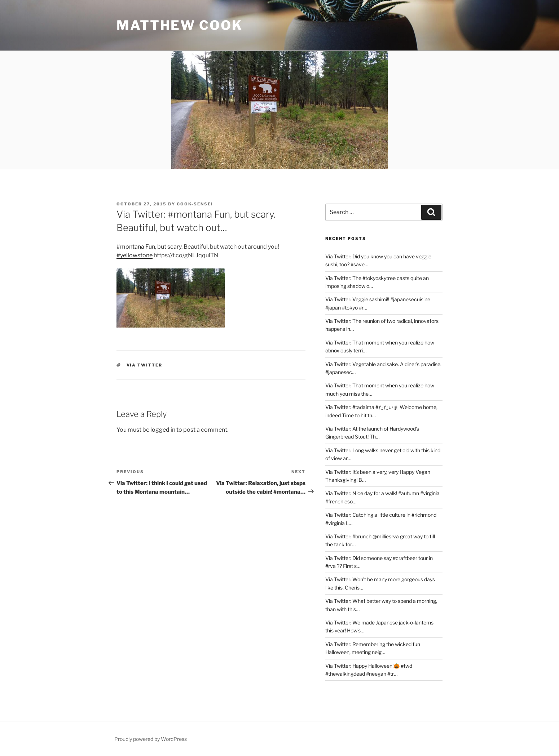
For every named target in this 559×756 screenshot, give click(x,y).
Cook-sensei (195, 204)
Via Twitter (145, 365)
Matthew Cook (180, 25)
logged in (163, 430)
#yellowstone (135, 255)
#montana (130, 247)
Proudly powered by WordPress (151, 739)
